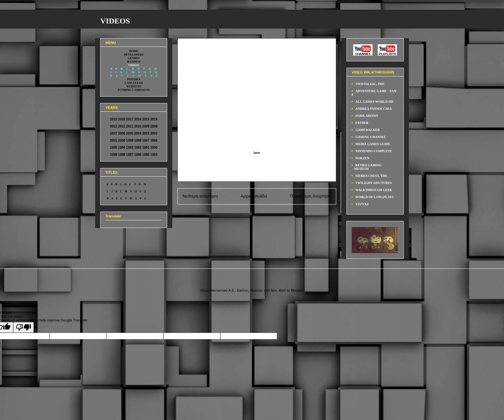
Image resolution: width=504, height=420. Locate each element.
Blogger (297, 290)
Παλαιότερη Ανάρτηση (310, 196)
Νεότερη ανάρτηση (200, 196)
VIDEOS (115, 21)
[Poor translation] (23, 327)
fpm (274, 290)
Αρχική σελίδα (254, 196)
